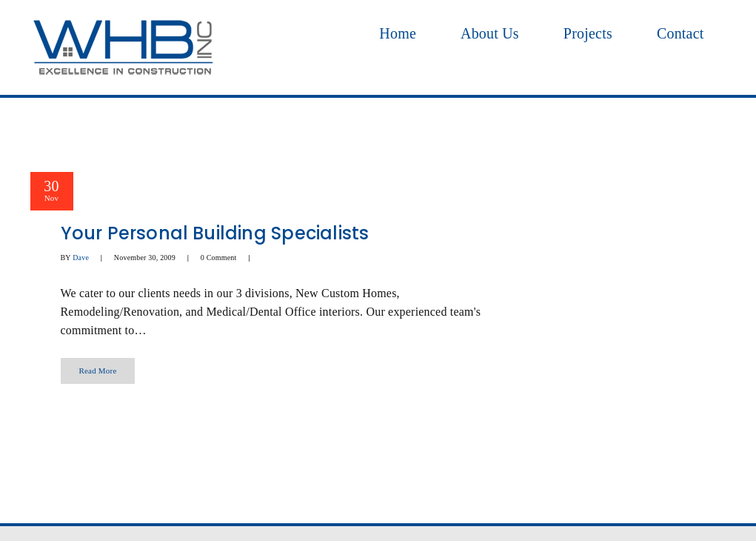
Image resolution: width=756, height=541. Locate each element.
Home (398, 33)
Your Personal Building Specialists (215, 233)
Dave (81, 258)
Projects (588, 33)
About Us (490, 33)
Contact (680, 33)
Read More (98, 371)
